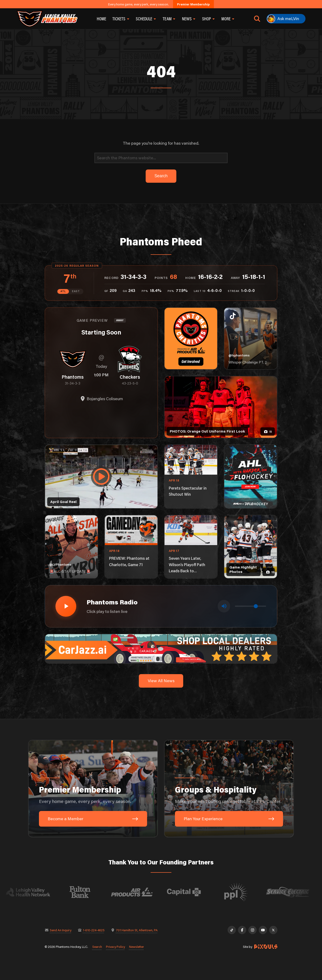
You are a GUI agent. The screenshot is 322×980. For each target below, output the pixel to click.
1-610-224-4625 (94, 930)
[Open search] (257, 19)
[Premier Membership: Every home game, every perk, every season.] (93, 789)
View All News (161, 681)
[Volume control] (250, 606)
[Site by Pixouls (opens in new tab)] (266, 947)
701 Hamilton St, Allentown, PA (137, 930)
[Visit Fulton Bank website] (91, 892)
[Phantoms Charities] (191, 338)
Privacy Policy (115, 947)
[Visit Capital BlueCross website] (195, 892)
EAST (76, 291)
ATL (63, 291)
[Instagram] (252, 930)
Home (102, 19)
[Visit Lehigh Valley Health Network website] (39, 892)
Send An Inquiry (61, 930)
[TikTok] (232, 930)
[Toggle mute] (224, 606)
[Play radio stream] (66, 606)
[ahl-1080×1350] (251, 477)
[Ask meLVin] (286, 19)
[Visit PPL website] (246, 892)
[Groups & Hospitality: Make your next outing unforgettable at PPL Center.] (229, 789)
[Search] (161, 158)
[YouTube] (263, 930)
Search (97, 947)
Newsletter (137, 947)
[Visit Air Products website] (143, 892)
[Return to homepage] (47, 19)
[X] (273, 930)
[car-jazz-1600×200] (161, 648)
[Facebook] (242, 930)
